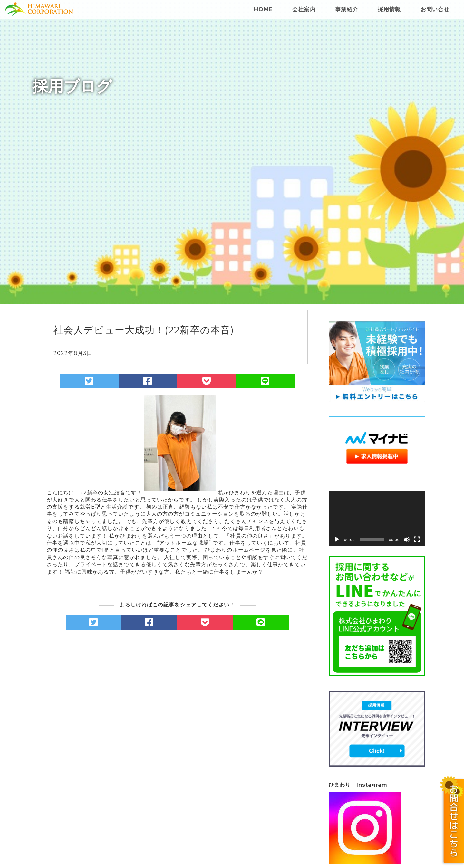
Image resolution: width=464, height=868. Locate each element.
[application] (377, 519)
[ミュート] (407, 539)
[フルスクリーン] (417, 539)
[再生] (337, 539)
